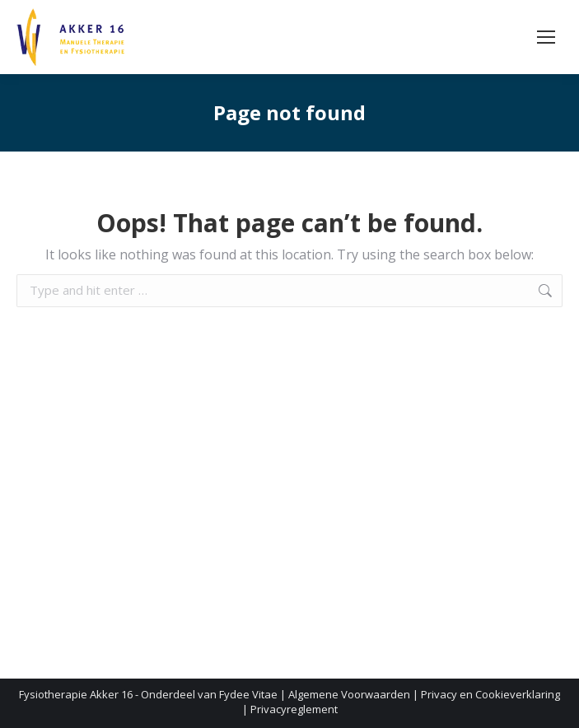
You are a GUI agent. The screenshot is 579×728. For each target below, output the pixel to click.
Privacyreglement (294, 709)
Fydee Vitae (248, 694)
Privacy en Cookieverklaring (490, 694)
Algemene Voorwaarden (349, 694)
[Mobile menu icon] (546, 37)
